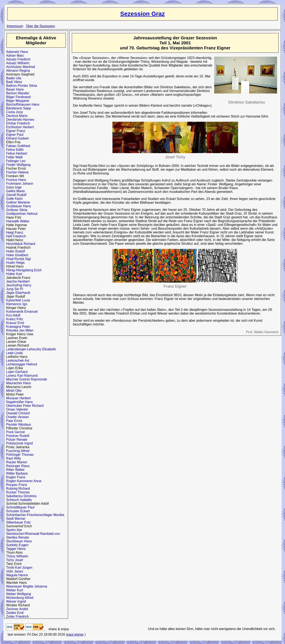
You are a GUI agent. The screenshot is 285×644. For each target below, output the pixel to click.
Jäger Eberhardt (17, 293)
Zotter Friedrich (16, 616)
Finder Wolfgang (17, 165)
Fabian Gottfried (17, 146)
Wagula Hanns (16, 575)
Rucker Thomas (17, 492)
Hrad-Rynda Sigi (17, 259)
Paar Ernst (13, 421)
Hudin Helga (14, 263)
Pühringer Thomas (19, 455)
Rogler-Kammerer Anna (23, 481)
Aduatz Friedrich (17, 59)
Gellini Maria (14, 191)
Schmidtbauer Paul (19, 507)
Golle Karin (13, 199)
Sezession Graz (142, 14)
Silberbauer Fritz (17, 522)
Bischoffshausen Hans (22, 104)
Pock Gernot (14, 432)
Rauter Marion (16, 462)
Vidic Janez (14, 571)
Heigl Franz (14, 232)
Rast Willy (13, 458)
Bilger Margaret (17, 101)
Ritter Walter (14, 470)
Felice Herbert (16, 153)
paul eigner (75, 634)
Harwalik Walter (17, 221)
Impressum (15, 26)
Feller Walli (13, 157)
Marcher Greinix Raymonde (26, 379)
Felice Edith (14, 150)
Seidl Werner (15, 519)
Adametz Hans (16, 52)
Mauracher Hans (17, 383)
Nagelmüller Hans (18, 402)
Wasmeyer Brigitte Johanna (26, 586)
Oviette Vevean (16, 417)
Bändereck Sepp (17, 108)
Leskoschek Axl (17, 360)
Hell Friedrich (15, 236)
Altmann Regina (17, 71)
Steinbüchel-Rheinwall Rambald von (32, 534)
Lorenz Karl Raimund (21, 376)
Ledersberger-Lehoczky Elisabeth (30, 349)
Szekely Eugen (16, 545)
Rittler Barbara (16, 473)
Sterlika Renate (17, 537)
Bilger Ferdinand (17, 97)
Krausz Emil (14, 323)
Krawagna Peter (17, 327)
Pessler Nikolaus (18, 424)
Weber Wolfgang (18, 594)
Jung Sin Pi (14, 289)
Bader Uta (13, 78)
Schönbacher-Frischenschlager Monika (34, 515)
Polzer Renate (16, 440)
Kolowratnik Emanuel (21, 312)
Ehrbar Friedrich (17, 123)
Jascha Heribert (17, 281)
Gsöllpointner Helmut (21, 214)
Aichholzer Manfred (20, 67)
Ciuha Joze (14, 112)
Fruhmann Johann (19, 184)
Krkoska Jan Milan (19, 330)
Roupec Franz (16, 485)
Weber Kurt (14, 590)
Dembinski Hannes (19, 120)
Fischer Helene (16, 172)
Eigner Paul (14, 135)
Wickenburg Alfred (19, 598)
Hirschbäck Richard (20, 244)
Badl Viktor (13, 82)
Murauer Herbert (17, 398)
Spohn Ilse (13, 530)
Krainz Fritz (14, 319)
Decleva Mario (16, 116)
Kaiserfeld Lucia (17, 300)
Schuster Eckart (17, 511)
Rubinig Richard (17, 488)
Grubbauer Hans (17, 206)
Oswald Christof (17, 413)
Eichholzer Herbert (19, 127)
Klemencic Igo (16, 304)
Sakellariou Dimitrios (20, 496)
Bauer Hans (14, 89)
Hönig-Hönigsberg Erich (23, 270)
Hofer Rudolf (15, 251)
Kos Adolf (12, 315)
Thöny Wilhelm (16, 556)
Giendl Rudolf (15, 195)
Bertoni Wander (17, 93)
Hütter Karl (13, 274)
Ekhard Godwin (17, 138)
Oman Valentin (16, 409)
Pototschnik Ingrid (18, 443)
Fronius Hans (15, 180)
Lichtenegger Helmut (21, 364)
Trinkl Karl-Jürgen (18, 568)
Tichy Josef (14, 560)
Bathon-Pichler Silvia (21, 86)
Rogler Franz (15, 477)
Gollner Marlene (17, 202)
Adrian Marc (14, 56)
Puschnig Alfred (17, 451)
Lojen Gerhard (16, 372)
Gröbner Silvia (16, 210)
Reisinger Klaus (17, 466)
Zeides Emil (14, 613)
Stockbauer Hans (18, 541)
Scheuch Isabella (18, 500)
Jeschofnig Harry (18, 285)
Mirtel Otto (13, 391)
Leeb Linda (13, 353)
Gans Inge (13, 187)
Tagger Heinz (15, 549)
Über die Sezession (41, 26)
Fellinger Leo (15, 161)
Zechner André (16, 609)
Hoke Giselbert (16, 255)
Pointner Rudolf (17, 436)
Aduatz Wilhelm (17, 63)
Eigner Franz (15, 131)
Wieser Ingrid (15, 601)
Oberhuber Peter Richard (24, 406)
